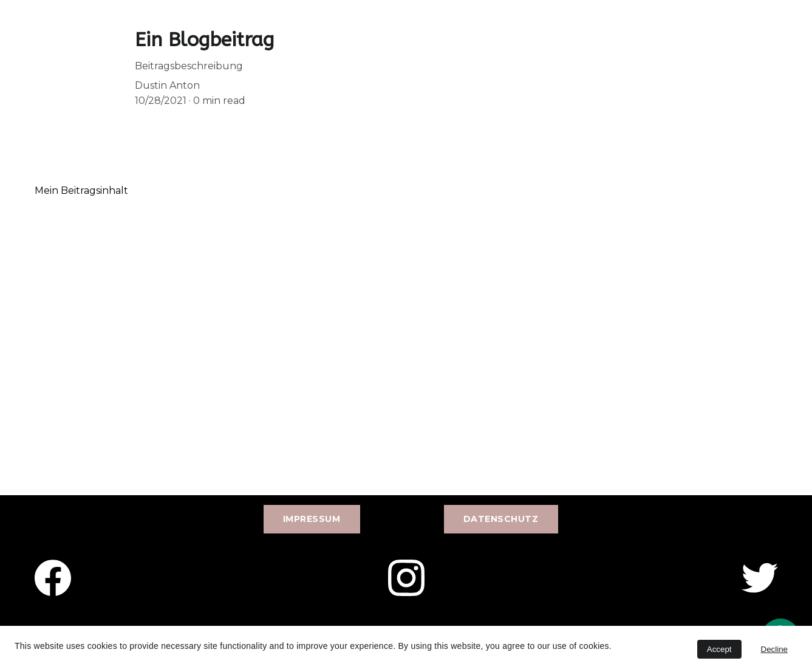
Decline (774, 649)
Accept (719, 649)
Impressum (312, 519)
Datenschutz (501, 519)
